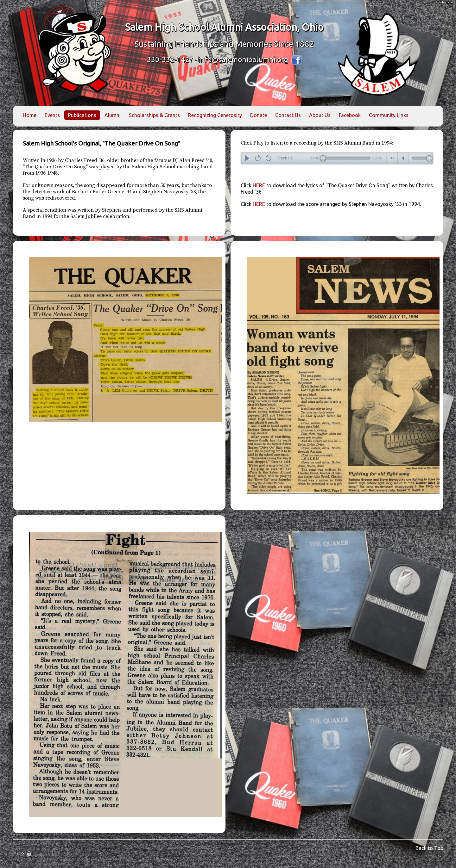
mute (403, 158)
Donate (259, 115)
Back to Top (429, 848)
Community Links (389, 115)
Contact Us (288, 115)
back (258, 158)
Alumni (113, 115)
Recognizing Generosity (215, 115)
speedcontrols (392, 158)
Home (30, 115)
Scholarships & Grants (154, 115)
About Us (320, 115)
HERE (331, 204)
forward (269, 158)
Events (52, 115)
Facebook (350, 115)
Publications (82, 115)
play (247, 158)
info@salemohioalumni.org (243, 59)
